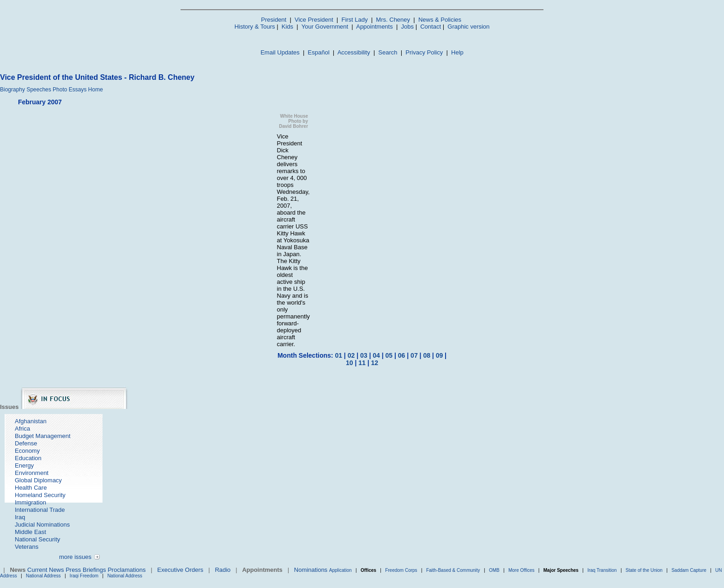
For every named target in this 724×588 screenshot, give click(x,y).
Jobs (407, 27)
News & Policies (440, 20)
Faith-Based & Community (454, 570)
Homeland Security (40, 495)
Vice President (314, 20)
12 (374, 363)
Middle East (30, 532)
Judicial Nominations (42, 525)
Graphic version (468, 27)
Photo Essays (69, 90)
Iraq (20, 517)
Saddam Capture (689, 570)
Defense (26, 443)
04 (376, 355)
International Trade (40, 510)
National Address (43, 576)
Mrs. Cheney (393, 20)
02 (351, 355)
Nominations (311, 570)
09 (440, 355)
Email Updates (280, 52)
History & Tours (255, 27)
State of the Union (644, 570)
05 (389, 355)
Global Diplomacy (38, 480)
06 (402, 355)
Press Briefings (86, 570)
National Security (37, 539)
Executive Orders (181, 570)
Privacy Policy (424, 52)
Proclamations (127, 570)
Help (457, 52)
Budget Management (43, 436)
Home (96, 90)
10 (350, 363)
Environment (32, 473)
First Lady (354, 20)
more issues (75, 557)
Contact (431, 27)
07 (414, 355)
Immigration (30, 502)
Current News (45, 570)
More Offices (522, 570)
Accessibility (354, 52)
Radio (223, 570)
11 (362, 363)
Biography (12, 90)
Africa (22, 429)
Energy (24, 465)
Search (388, 52)
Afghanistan (31, 421)
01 (338, 355)
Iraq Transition (602, 570)
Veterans (27, 547)
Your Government (325, 27)
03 (364, 355)
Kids (287, 27)
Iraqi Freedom (84, 576)
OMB (494, 570)
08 (427, 355)
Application (341, 570)
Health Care (31, 488)
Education (28, 458)
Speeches (39, 90)
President (274, 20)
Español (319, 52)
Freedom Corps (401, 570)
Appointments (374, 27)
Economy (27, 451)
